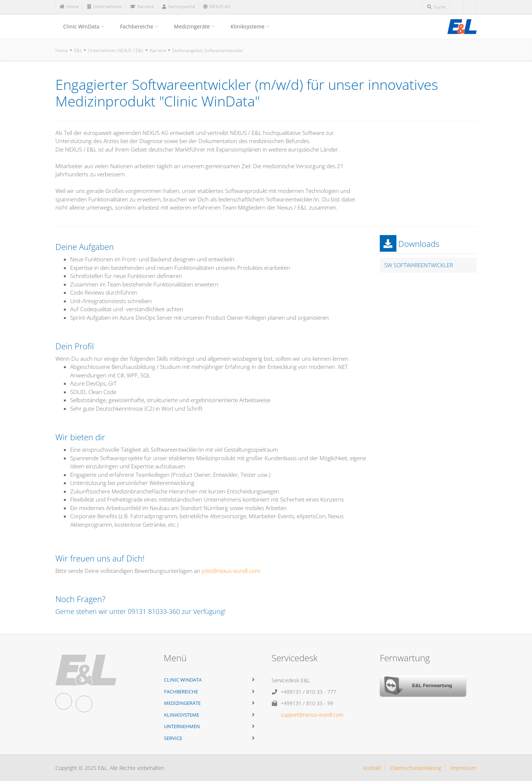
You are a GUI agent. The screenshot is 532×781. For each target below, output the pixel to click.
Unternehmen (182, 726)
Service (173, 738)
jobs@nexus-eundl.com (231, 571)
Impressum (463, 768)
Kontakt (372, 768)
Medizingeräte (192, 26)
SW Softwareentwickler (419, 265)
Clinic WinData (81, 26)
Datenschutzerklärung (416, 768)
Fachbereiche (137, 26)
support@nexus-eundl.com (312, 715)
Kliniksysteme (248, 26)
